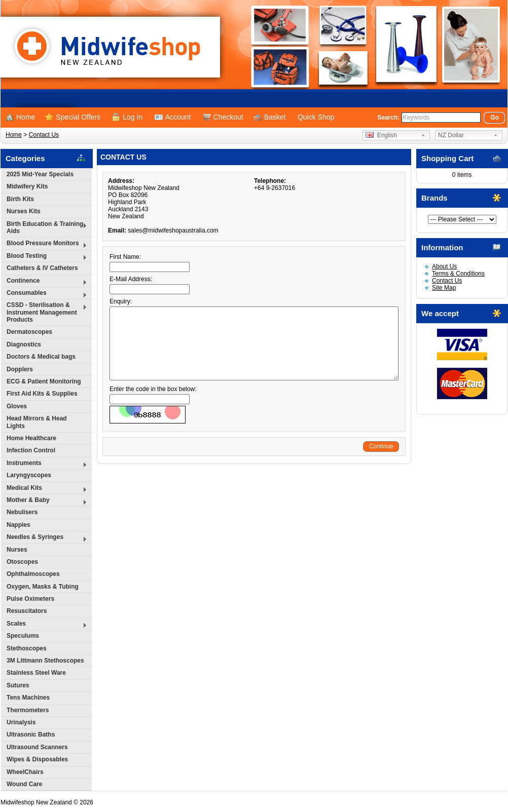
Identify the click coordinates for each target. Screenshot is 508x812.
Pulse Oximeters (30, 599)
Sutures (18, 685)
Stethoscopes (27, 648)
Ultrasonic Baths (31, 734)
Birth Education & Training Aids (44, 227)
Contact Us (44, 135)
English (381, 135)
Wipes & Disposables (37, 759)
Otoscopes (22, 562)
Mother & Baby (44, 501)
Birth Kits (20, 199)
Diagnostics (24, 344)
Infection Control (31, 450)
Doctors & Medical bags (41, 357)
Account (173, 117)
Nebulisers (22, 512)
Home (20, 117)
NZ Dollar (451, 135)
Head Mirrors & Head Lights (37, 422)
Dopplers (20, 369)
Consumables (44, 294)
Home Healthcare (31, 438)
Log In (127, 117)
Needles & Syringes (44, 538)
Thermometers (28, 710)
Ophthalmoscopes (33, 574)
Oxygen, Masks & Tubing (43, 587)
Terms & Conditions (458, 274)
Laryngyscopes (29, 475)
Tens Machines (28, 698)
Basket (270, 117)
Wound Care (24, 784)
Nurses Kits (24, 211)
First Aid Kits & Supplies (42, 394)
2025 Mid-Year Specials (40, 174)
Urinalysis (21, 722)
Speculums (23, 636)
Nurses (17, 550)
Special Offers (73, 117)
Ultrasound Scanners (37, 747)
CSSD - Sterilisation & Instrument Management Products (44, 312)
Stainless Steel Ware (36, 673)
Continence (44, 282)
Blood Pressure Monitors (44, 244)
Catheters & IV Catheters (42, 268)
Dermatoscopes (29, 332)
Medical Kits (44, 489)
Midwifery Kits (27, 186)
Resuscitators (27, 611)
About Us (444, 266)
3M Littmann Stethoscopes (45, 661)
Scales (44, 625)
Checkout (223, 117)
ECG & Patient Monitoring (44, 381)
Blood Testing (44, 257)
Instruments (44, 464)
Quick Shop (316, 117)
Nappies (19, 525)
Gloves (17, 406)
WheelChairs (25, 772)
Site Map (444, 288)
